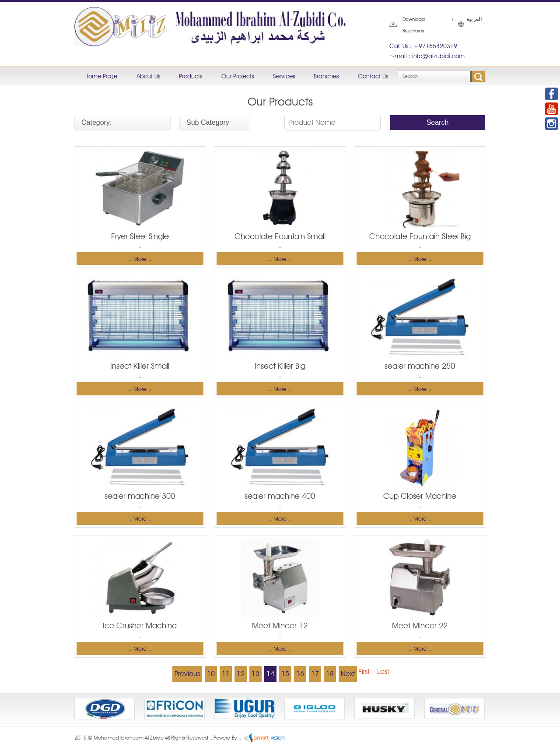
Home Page (101, 76)
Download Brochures (403, 25)
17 (315, 674)
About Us (148, 76)
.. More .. (140, 259)
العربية (462, 24)
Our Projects (238, 76)
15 (285, 674)
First (364, 671)
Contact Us (373, 76)
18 (330, 674)
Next (348, 674)
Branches (326, 76)
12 (241, 674)
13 (255, 674)
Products (191, 76)
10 (211, 674)
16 (300, 674)
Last (383, 671)
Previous (187, 674)
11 (226, 674)
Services (284, 76)
